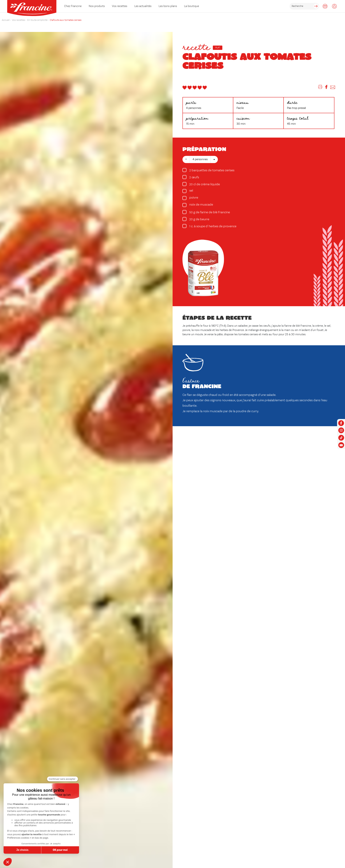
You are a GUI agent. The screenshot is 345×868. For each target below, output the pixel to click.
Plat (218, 48)
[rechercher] (304, 6)
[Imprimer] (320, 88)
